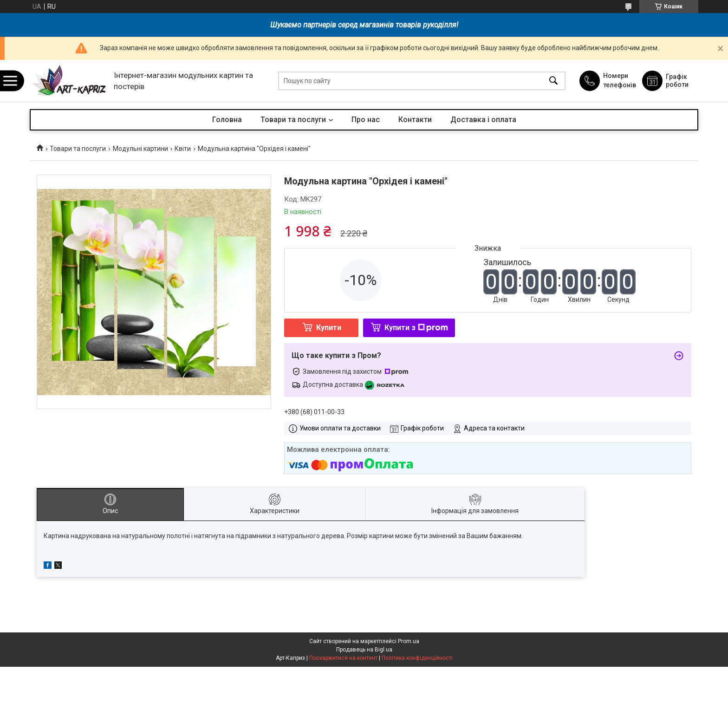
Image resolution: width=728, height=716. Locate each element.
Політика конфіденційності (417, 658)
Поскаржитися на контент (343, 658)
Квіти (183, 149)
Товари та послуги (293, 120)
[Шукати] (553, 81)
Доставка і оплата (483, 120)
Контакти (415, 120)
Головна (227, 120)
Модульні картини (140, 149)
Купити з (416, 328)
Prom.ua (409, 641)
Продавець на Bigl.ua (364, 650)
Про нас (366, 120)
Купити (329, 328)
